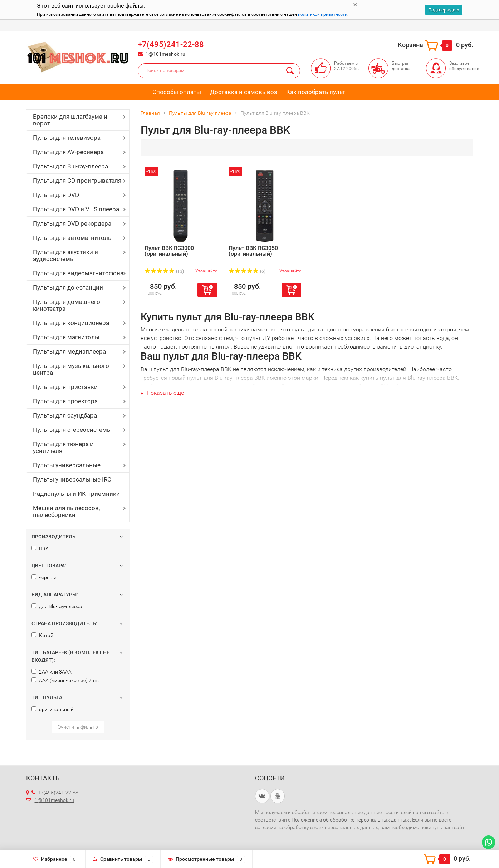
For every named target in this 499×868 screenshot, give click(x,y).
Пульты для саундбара (65, 415)
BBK (40, 548)
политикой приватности (323, 14)
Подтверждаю (444, 10)
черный (44, 577)
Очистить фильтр (78, 727)
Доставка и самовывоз (244, 92)
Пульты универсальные (67, 465)
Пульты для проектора (65, 401)
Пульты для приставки (65, 387)
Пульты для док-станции (68, 287)
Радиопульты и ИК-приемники (76, 494)
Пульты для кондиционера (71, 323)
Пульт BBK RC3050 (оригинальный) (253, 251)
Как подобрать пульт (316, 92)
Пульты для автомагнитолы (73, 238)
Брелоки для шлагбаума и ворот (70, 120)
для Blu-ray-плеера (57, 606)
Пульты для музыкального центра (71, 369)
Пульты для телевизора (67, 138)
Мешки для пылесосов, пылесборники (66, 511)
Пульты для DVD (56, 195)
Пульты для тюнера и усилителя (63, 447)
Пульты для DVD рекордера (72, 223)
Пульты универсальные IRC (72, 479)
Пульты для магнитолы (66, 337)
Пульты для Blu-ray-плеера (70, 166)
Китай (42, 635)
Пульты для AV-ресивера (68, 152)
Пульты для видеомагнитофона (78, 273)
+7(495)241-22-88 (171, 45)
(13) (164, 271)
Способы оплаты (177, 92)
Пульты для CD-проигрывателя (77, 181)
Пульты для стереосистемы (72, 430)
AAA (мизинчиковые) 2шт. (65, 680)
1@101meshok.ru (165, 54)
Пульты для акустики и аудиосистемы (65, 255)
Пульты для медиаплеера (69, 351)
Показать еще (162, 393)
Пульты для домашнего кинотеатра (67, 305)
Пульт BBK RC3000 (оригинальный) (169, 251)
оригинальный (53, 709)
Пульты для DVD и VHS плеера (76, 209)
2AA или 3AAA (52, 672)
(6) (247, 271)
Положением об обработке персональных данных (351, 820)
